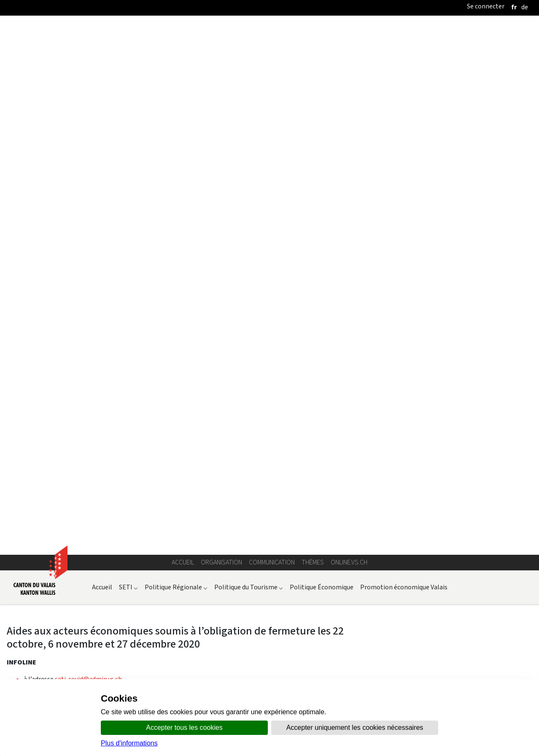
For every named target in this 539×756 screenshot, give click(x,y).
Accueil (183, 86)
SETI (128, 111)
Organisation (221, 86)
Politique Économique (322, 111)
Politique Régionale (176, 111)
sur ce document (122, 628)
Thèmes (313, 86)
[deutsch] (525, 7)
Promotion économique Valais (404, 111)
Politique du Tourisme (249, 111)
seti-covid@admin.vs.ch (88, 203)
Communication (272, 86)
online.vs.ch (349, 86)
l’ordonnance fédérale (101, 611)
